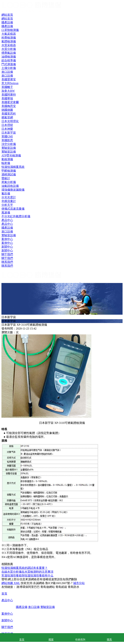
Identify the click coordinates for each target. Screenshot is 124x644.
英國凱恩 (7, 140)
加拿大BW (8, 91)
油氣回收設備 (10, 186)
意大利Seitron (10, 83)
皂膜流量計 (9, 201)
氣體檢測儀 (9, 41)
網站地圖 (7, 583)
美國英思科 (9, 114)
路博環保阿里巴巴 (28, 587)
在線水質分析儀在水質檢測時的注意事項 (27, 572)
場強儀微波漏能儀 (13, 190)
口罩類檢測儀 (10, 30)
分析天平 (7, 205)
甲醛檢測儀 (9, 171)
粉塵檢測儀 (9, 38)
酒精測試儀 (9, 174)
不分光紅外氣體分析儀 (16, 216)
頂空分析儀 (9, 144)
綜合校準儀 (9, 60)
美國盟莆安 (9, 79)
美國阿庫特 (9, 95)
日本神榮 (7, 129)
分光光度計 (9, 197)
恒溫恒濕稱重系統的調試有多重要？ (25, 568)
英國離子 (7, 87)
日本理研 (7, 125)
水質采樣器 (9, 45)
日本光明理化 (10, 121)
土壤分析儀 (9, 68)
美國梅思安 (9, 106)
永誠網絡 (39, 583)
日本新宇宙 (9, 133)
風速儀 (6, 212)
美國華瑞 (7, 98)
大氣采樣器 (9, 34)
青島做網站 (48, 587)
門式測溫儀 (9, 64)
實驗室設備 (9, 235)
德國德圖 (7, 110)
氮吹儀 (6, 193)
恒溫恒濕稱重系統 (13, 167)
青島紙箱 (61, 587)
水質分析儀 (9, 49)
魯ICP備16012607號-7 (59, 583)
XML (16, 583)
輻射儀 (6, 163)
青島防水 (74, 587)
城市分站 (79, 583)
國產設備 (7, 228)
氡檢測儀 (7, 159)
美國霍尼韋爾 (10, 102)
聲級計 (6, 178)
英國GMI (7, 136)
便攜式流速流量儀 (13, 209)
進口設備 (7, 231)
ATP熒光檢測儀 (11, 155)
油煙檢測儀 (9, 57)
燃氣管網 (7, 117)
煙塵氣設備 (9, 53)
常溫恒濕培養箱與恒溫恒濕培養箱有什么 (27, 575)
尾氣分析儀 (9, 182)
